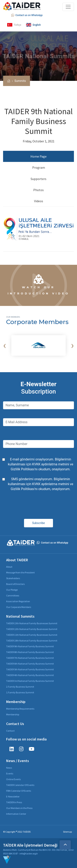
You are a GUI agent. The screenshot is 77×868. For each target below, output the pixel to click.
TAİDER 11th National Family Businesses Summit (32, 635)
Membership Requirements (20, 709)
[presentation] (5, 345)
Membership (13, 714)
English (33, 25)
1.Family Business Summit (20, 692)
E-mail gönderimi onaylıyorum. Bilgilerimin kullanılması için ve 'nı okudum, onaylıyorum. (41, 464)
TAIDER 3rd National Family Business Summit (30, 681)
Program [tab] (39, 167)
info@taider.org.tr (29, 853)
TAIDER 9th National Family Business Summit (30, 646)
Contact (10, 731)
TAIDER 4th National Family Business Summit (30, 675)
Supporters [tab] (38, 179)
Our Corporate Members (19, 607)
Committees (13, 596)
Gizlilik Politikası (22, 469)
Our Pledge (12, 590)
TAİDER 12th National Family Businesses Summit (32, 629)
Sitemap (67, 832)
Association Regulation (18, 601)
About (9, 567)
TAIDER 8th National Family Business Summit (30, 652)
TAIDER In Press (14, 802)
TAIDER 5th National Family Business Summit (30, 669)
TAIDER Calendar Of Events (20, 785)
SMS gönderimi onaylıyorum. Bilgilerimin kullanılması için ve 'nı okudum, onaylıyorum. (41, 484)
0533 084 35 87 (10, 853)
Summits (20, 81)
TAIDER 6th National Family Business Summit (30, 664)
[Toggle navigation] (68, 7)
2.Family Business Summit (20, 687)
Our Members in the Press (19, 808)
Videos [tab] (39, 201)
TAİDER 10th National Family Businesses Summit (32, 641)
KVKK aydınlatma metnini (51, 464)
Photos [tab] (38, 190)
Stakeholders (13, 578)
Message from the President (20, 572)
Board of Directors (15, 584)
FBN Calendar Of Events (19, 791)
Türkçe (14, 25)
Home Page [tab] (38, 156)
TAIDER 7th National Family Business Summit (30, 658)
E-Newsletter (13, 797)
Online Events (13, 779)
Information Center (16, 814)
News (9, 768)
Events (10, 773)
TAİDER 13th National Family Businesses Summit (32, 623)
